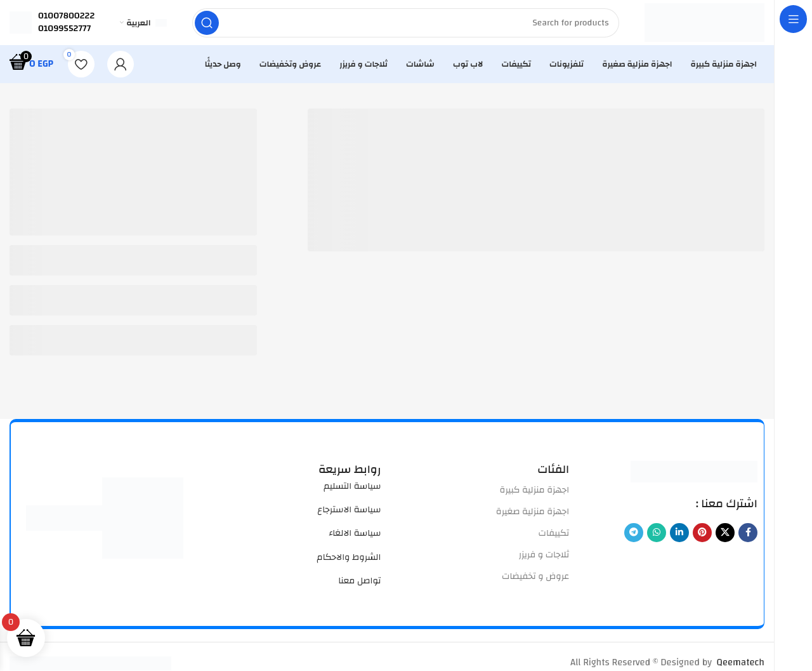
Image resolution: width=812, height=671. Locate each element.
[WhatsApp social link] (657, 538)
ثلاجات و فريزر (544, 561)
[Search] (402, 25)
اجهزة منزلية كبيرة (535, 495)
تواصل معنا (359, 587)
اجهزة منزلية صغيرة (533, 517)
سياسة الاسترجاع (349, 515)
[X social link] (725, 538)
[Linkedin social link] (679, 538)
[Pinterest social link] (702, 538)
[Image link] (694, 476)
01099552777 (64, 31)
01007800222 (66, 18)
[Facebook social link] (748, 538)
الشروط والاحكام (349, 562)
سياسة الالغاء (355, 539)
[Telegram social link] (634, 538)
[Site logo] (701, 25)
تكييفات (554, 539)
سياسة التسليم (352, 491)
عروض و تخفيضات (535, 582)
